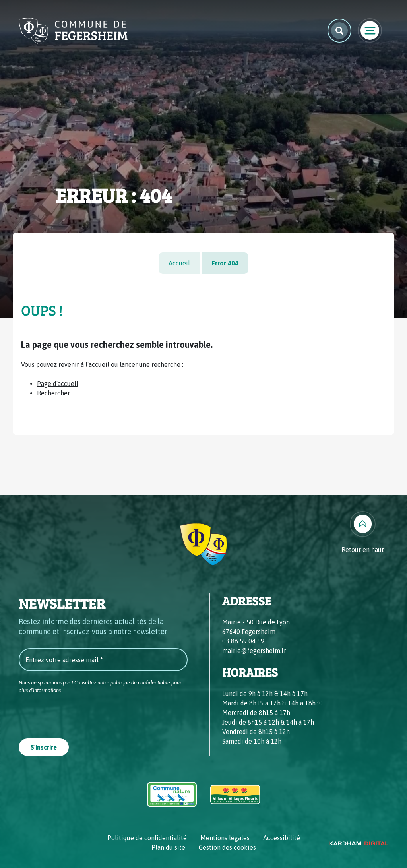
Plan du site (168, 847)
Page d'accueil (58, 384)
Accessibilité (282, 838)
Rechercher (53, 393)
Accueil (179, 263)
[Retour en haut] (363, 533)
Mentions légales (225, 838)
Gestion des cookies (227, 847)
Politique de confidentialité (147, 838)
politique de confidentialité (140, 683)
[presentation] (79, 713)
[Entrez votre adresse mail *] (103, 660)
